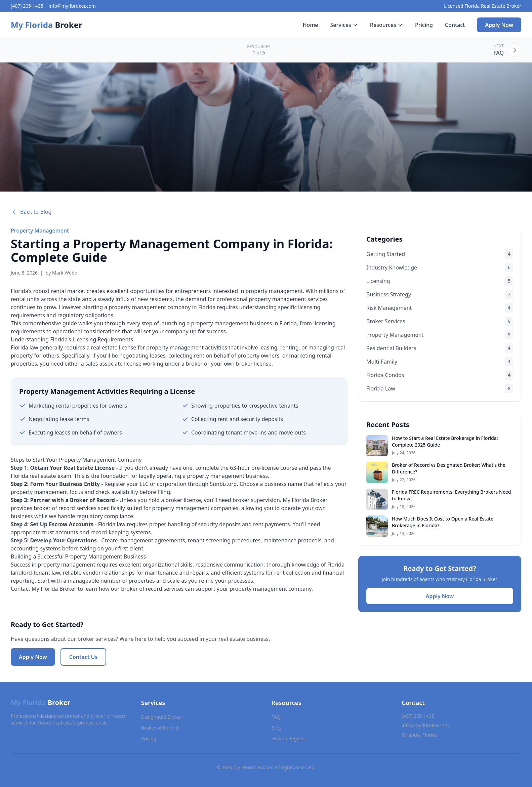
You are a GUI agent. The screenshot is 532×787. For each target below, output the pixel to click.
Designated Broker (162, 717)
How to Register (289, 738)
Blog (277, 728)
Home (310, 25)
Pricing (424, 25)
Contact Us (84, 657)
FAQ (276, 717)
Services (344, 25)
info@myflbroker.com (72, 6)
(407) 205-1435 (27, 6)
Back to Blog (31, 212)
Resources (386, 25)
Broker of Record (160, 728)
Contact (455, 25)
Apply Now (499, 25)
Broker (47, 25)
